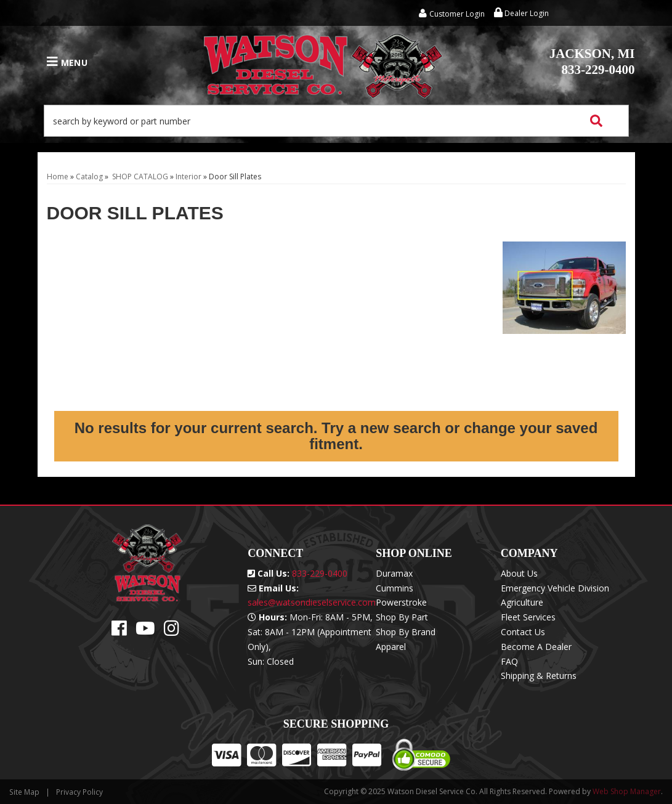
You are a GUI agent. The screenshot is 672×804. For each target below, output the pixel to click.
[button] (336, 121)
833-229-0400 (592, 62)
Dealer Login (521, 13)
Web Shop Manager (627, 791)
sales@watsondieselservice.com (312, 602)
